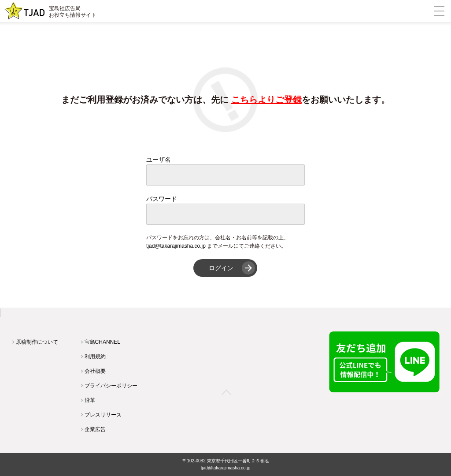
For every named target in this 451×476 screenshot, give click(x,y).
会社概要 (95, 371)
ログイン (221, 268)
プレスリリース (103, 415)
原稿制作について (37, 342)
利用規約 (95, 357)
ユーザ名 (159, 160)
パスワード (162, 199)
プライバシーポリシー (111, 386)
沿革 (90, 400)
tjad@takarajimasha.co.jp (176, 246)
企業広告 (95, 429)
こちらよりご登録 (266, 100)
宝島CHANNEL (102, 342)
